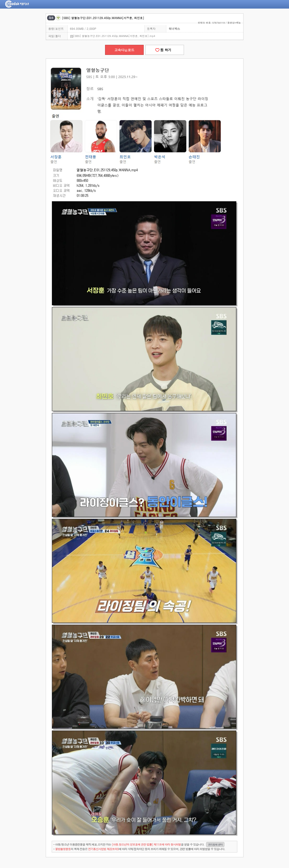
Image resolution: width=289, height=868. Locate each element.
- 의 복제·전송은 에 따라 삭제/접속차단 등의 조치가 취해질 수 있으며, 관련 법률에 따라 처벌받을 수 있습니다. (139, 849)
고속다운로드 (124, 50)
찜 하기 (165, 50)
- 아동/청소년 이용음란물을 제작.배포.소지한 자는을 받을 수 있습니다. (139, 844)
